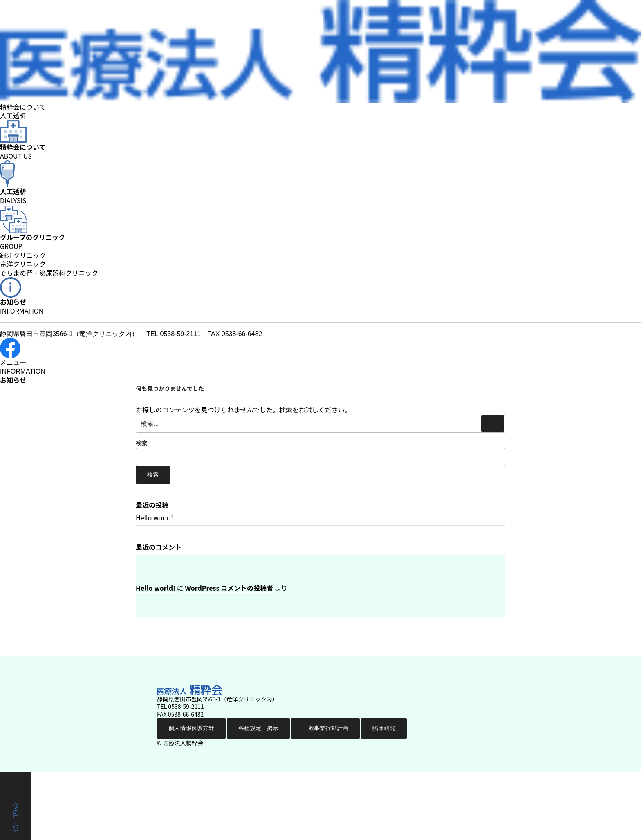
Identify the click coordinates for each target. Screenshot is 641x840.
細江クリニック (23, 255)
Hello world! (154, 517)
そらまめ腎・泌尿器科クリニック (49, 273)
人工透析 (13, 115)
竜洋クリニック (23, 264)
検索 (141, 443)
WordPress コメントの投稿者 (229, 588)
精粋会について (23, 107)
